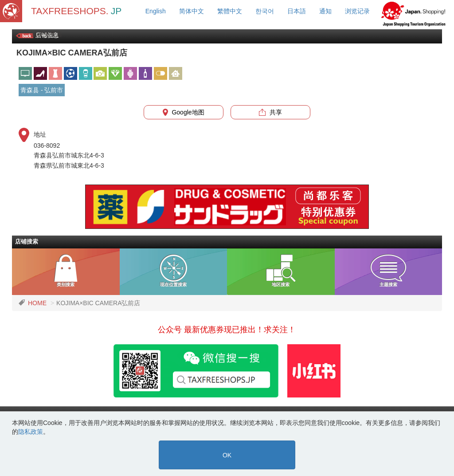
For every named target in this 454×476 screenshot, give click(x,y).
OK (227, 455)
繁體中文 (230, 11)
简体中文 (192, 11)
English (156, 11)
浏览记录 (357, 11)
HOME (37, 303)
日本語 (297, 11)
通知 (325, 11)
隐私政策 (31, 432)
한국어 (265, 11)
